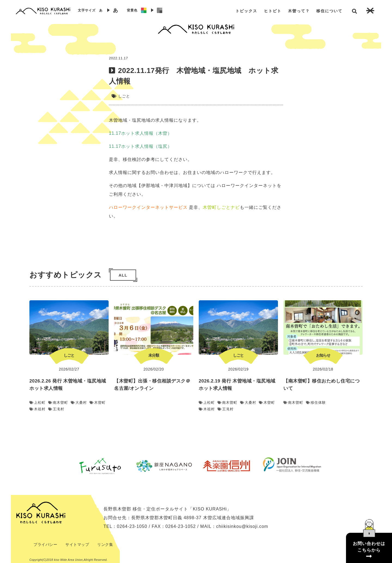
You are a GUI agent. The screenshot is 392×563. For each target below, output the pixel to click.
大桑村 (79, 403)
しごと (124, 96)
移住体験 (316, 403)
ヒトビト (273, 11)
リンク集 (105, 544)
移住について (329, 11)
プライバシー (45, 544)
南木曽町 (58, 403)
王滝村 (56, 409)
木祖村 (37, 409)
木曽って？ (299, 11)
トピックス (246, 11)
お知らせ (323, 355)
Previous (64, 466)
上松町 (37, 403)
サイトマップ (77, 544)
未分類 (154, 355)
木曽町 (98, 403)
